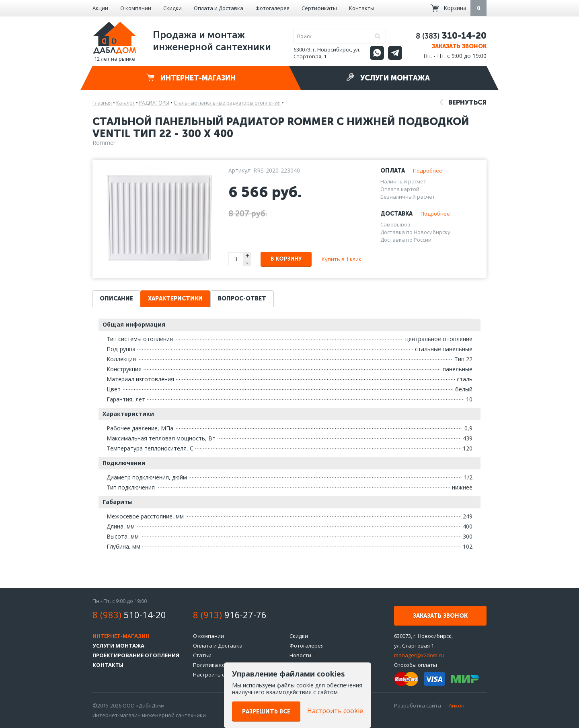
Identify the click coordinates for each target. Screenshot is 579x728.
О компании (136, 8)
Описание (116, 299)
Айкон (457, 705)
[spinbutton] (236, 259)
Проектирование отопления (136, 655)
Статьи (202, 655)
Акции (100, 8)
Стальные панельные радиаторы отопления (227, 103)
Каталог (125, 103)
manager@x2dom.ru (419, 655)
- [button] (247, 263)
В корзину (286, 259)
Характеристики (175, 299)
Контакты (362, 8)
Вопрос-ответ (242, 299)
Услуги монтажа (388, 78)
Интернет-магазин (191, 78)
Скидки (172, 8)
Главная (102, 103)
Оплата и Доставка (219, 8)
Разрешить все (266, 712)
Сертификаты (319, 8)
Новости (300, 655)
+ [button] (247, 256)
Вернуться (463, 102)
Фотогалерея (272, 8)
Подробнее (428, 171)
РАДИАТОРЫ (154, 103)
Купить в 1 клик (342, 259)
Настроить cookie (216, 675)
